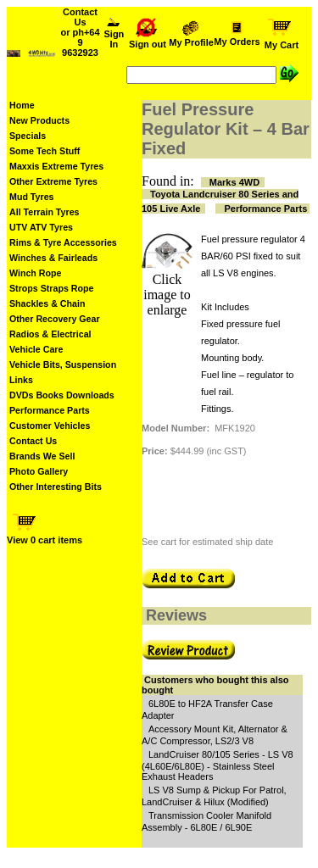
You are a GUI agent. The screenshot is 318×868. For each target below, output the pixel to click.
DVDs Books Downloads (62, 395)
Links (21, 380)
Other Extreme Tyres (53, 181)
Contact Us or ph (80, 32)
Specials (28, 136)
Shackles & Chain (47, 303)
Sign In (114, 35)
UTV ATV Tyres (41, 227)
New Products (39, 120)
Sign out (148, 40)
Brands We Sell (42, 456)
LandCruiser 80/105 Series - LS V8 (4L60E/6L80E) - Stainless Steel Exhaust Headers (218, 765)
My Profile (191, 38)
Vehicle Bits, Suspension (63, 364)
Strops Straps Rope (51, 288)
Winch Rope (35, 273)
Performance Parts (50, 410)
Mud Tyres (32, 197)
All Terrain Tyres (45, 212)
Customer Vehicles (50, 426)
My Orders (237, 37)
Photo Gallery (39, 471)
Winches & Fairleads (53, 258)
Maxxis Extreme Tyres (56, 166)
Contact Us (33, 441)
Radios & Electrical (50, 334)
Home (22, 105)
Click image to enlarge (167, 295)
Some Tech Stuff (45, 151)
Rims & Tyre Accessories (63, 242)
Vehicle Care (36, 349)
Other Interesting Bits (56, 487)
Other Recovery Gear (55, 319)
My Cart (282, 41)
